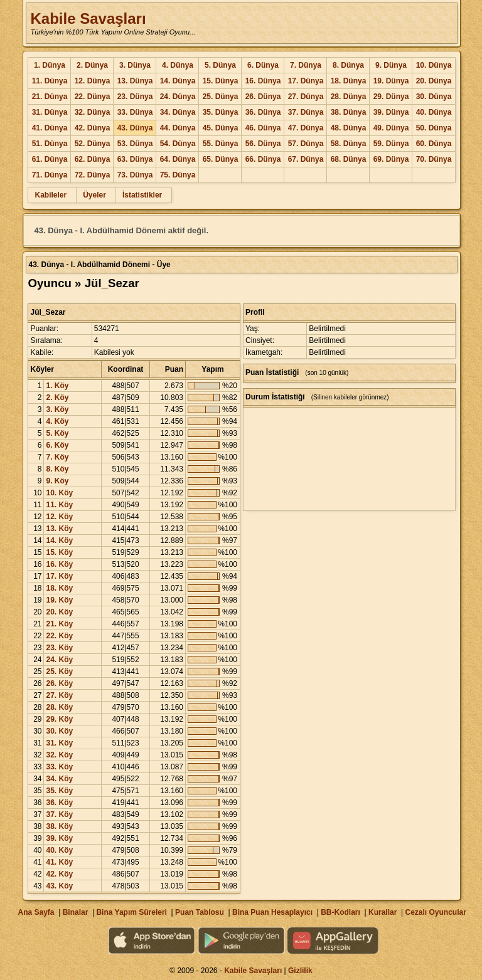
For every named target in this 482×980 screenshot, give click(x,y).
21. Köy (59, 624)
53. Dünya (135, 144)
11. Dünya (50, 81)
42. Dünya (93, 128)
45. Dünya (221, 128)
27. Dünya (306, 97)
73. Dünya (135, 175)
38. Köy (59, 826)
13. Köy (59, 529)
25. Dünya (221, 97)
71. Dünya (50, 175)
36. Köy (59, 803)
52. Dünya (93, 144)
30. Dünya (434, 97)
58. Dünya (349, 144)
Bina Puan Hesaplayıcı (272, 912)
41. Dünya (50, 128)
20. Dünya (434, 81)
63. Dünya (135, 159)
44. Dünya (178, 128)
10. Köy (59, 493)
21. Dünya (50, 97)
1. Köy (57, 386)
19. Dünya (391, 81)
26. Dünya (263, 97)
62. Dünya (93, 159)
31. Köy (59, 743)
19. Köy (59, 600)
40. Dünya (434, 112)
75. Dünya (178, 175)
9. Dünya (391, 65)
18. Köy (59, 588)
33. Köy (59, 767)
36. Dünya (263, 112)
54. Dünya (178, 144)
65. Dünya (221, 159)
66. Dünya (263, 159)
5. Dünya (220, 65)
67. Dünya (306, 159)
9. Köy (57, 481)
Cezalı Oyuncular (435, 912)
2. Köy (57, 398)
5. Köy (57, 433)
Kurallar (383, 912)
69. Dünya (391, 159)
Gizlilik (300, 971)
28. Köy (59, 707)
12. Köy (59, 517)
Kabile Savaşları (88, 18)
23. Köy (59, 648)
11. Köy (59, 505)
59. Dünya (391, 144)
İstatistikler (142, 195)
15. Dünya (221, 81)
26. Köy (59, 683)
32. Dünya (93, 112)
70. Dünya (434, 159)
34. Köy (59, 779)
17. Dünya (306, 81)
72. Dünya (93, 175)
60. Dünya (434, 144)
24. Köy (59, 660)
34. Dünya (178, 112)
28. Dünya (349, 97)
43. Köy (59, 886)
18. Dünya (349, 81)
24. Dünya (178, 97)
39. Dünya (391, 112)
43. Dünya (135, 128)
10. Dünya (434, 65)
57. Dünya (306, 144)
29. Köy (59, 719)
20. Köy (59, 612)
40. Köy (59, 850)
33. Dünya (135, 112)
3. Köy (57, 409)
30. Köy (59, 731)
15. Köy (59, 552)
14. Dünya (178, 81)
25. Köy (59, 672)
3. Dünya (135, 65)
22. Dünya (93, 97)
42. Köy (59, 874)
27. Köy (59, 695)
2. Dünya (92, 65)
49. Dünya (391, 128)
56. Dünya (263, 144)
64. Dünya (178, 159)
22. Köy (59, 636)
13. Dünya (135, 81)
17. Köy (59, 576)
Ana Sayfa (36, 912)
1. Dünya (50, 65)
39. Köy (59, 838)
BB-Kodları (340, 912)
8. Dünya (348, 65)
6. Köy (57, 445)
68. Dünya (349, 159)
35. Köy (59, 791)
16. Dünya (263, 81)
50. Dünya (434, 128)
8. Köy (57, 469)
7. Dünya (306, 65)
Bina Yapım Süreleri (131, 912)
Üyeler (94, 195)
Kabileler (51, 195)
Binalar (76, 912)
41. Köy (59, 862)
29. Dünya (391, 97)
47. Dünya (306, 128)
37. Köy (59, 814)
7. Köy (57, 457)
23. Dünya (135, 97)
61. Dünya (50, 159)
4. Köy (57, 421)
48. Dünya (349, 128)
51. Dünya (50, 144)
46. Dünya (263, 128)
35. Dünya (221, 112)
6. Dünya (263, 65)
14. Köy (59, 540)
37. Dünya (306, 112)
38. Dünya (349, 112)
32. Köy (59, 755)
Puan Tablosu (200, 912)
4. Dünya (178, 65)
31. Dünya (50, 112)
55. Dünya (221, 144)
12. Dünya (93, 81)
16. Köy (59, 564)
